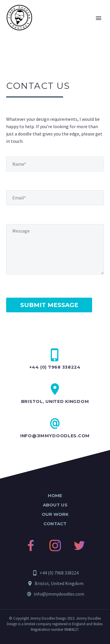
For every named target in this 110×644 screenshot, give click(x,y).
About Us (55, 505)
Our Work (55, 514)
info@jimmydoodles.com (55, 436)
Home (55, 495)
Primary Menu (99, 18)
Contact (55, 524)
